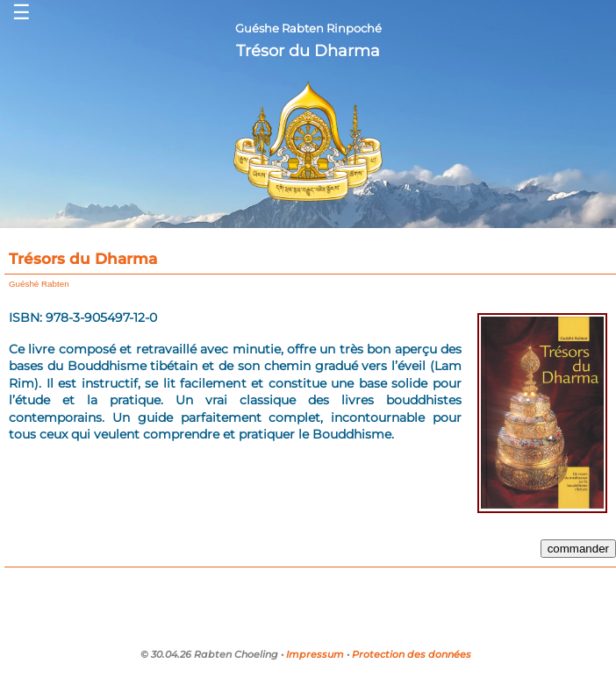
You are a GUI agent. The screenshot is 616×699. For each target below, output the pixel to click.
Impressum (315, 654)
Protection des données (412, 654)
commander (578, 549)
